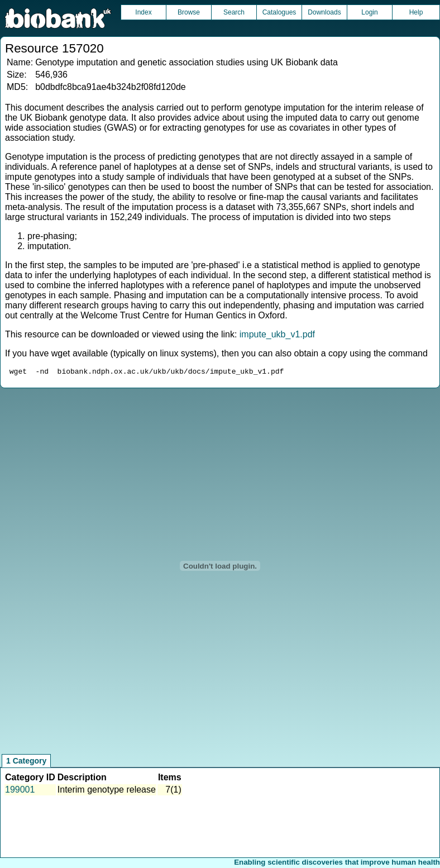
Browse (189, 12)
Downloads (324, 12)
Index (143, 12)
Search (234, 12)
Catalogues (279, 12)
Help (416, 12)
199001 (20, 791)
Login (369, 12)
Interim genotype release (107, 791)
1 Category (26, 762)
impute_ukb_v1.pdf (277, 334)
